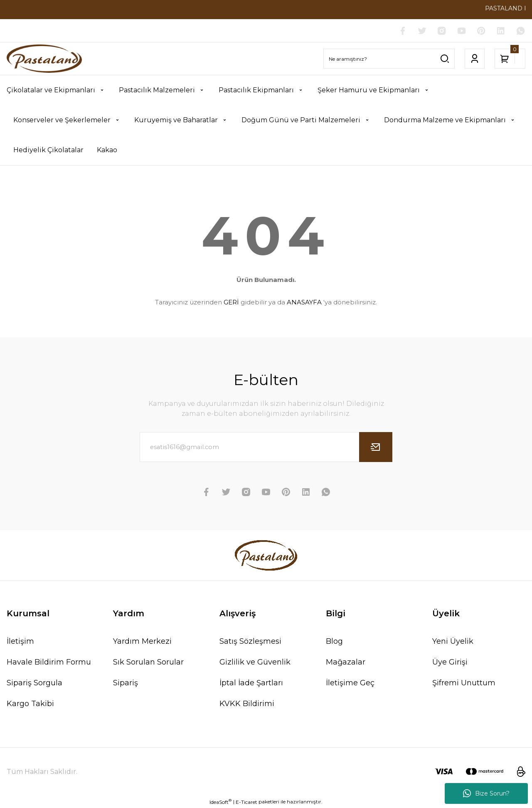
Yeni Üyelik (453, 641)
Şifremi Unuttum (464, 683)
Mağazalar (346, 662)
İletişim (20, 641)
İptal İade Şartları (251, 683)
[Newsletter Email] (266, 447)
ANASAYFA (304, 303)
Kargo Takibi (30, 704)
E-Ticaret (246, 802)
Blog (334, 641)
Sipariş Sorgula (34, 683)
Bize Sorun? (486, 793)
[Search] (389, 59)
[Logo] (44, 59)
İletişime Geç (350, 683)
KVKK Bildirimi (247, 704)
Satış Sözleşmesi (250, 641)
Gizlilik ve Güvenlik (255, 662)
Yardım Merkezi (142, 641)
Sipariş (126, 683)
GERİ (231, 303)
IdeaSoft (220, 802)
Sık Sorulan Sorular (148, 662)
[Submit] (376, 447)
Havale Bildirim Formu (49, 662)
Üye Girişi (450, 662)
